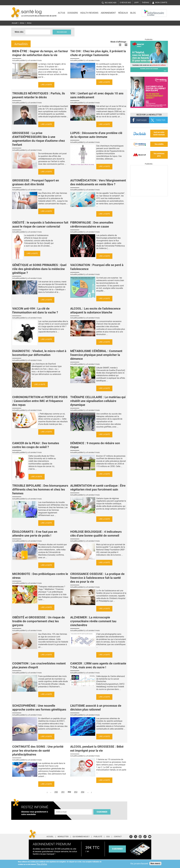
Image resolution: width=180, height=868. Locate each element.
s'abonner (117, 849)
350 (56, 792)
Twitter (136, 836)
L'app (136, 2)
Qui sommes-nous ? (81, 837)
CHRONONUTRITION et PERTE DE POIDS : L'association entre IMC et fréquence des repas (40, 401)
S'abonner (102, 812)
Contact (118, 837)
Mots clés (19, 32)
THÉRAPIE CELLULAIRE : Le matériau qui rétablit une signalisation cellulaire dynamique (98, 401)
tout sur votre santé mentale (159, 133)
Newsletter (63, 837)
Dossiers (73, 13)
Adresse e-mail (61, 808)
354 (83, 792)
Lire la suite (46, 85)
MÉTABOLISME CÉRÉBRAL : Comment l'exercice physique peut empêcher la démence (96, 355)
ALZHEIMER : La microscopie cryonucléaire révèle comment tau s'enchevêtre (93, 621)
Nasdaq (147, 11)
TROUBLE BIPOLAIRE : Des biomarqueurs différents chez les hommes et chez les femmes (40, 490)
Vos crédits (159, 144)
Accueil (14, 23)
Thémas (145, 2)
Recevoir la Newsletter (149, 115)
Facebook (131, 836)
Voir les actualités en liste (120, 45)
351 (63, 792)
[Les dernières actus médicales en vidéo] (149, 196)
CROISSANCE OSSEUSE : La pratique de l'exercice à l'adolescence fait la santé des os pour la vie (97, 578)
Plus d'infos (42, 864)
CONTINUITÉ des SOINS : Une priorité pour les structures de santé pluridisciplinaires (38, 750)
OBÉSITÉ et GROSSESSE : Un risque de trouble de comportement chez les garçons (38, 621)
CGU (108, 837)
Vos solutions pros (159, 155)
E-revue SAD (125, 2)
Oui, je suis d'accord (139, 864)
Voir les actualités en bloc (126, 45)
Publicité (98, 837)
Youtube (150, 836)
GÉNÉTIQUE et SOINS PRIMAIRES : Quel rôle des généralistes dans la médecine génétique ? (39, 269)
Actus (61, 13)
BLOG (133, 13)
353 (76, 792)
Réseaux (123, 13)
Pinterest (140, 836)
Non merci (155, 863)
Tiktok (145, 836)
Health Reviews (89, 13)
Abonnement (108, 13)
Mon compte (161, 2)
